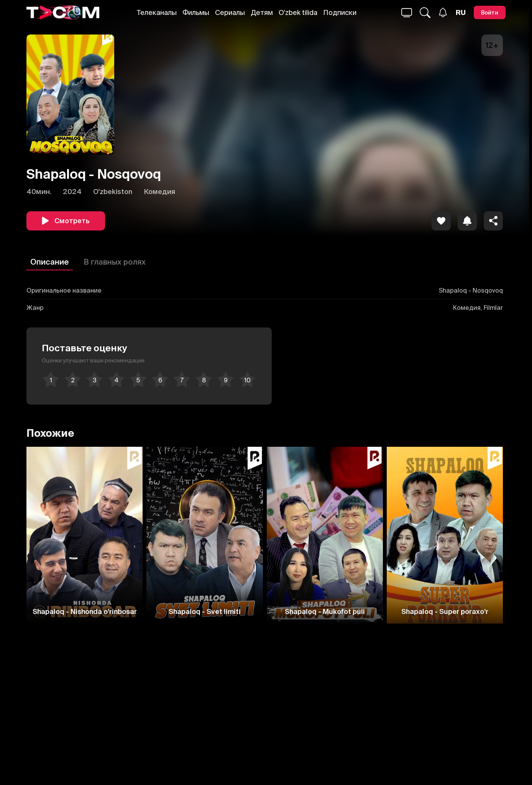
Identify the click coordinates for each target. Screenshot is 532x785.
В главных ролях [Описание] (115, 262)
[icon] (441, 221)
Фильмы (196, 12)
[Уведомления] (443, 12)
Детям (262, 12)
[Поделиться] (493, 221)
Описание (50, 262)
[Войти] (490, 12)
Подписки (340, 12)
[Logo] (63, 12)
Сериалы (230, 12)
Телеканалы (157, 12)
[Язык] (461, 13)
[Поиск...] (407, 13)
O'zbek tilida (298, 12)
